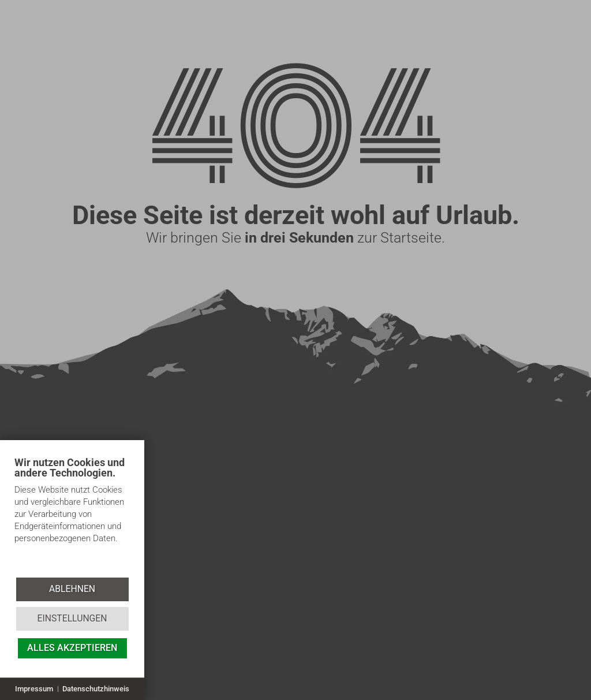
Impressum (34, 689)
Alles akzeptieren (72, 648)
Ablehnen (72, 589)
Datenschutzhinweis (96, 689)
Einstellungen (72, 618)
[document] (72, 516)
